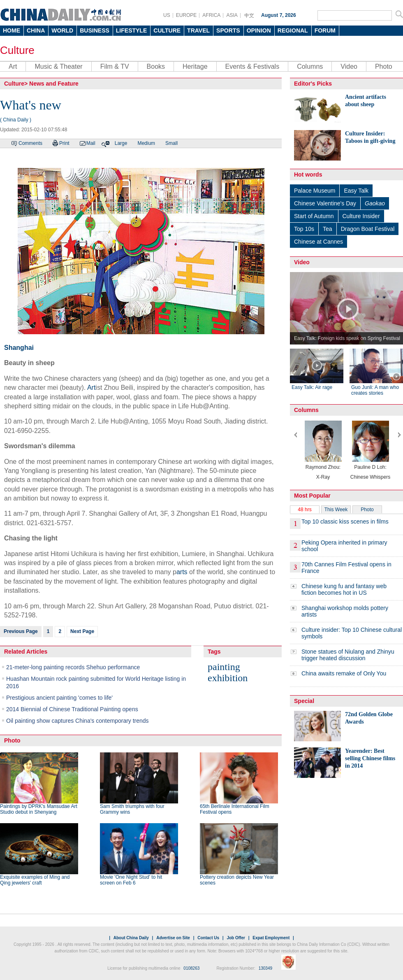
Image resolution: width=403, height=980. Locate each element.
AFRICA (211, 15)
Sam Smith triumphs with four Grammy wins (132, 809)
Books (156, 66)
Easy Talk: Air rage (312, 387)
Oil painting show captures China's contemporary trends (78, 721)
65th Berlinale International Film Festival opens (235, 809)
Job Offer (236, 938)
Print (64, 143)
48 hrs (305, 510)
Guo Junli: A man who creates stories (375, 390)
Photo (384, 66)
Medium (146, 143)
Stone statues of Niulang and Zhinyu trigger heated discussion (348, 655)
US (167, 15)
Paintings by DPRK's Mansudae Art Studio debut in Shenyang (39, 809)
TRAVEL (198, 30)
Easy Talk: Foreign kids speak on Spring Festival (347, 338)
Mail (91, 143)
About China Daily (131, 938)
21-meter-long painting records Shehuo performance (73, 667)
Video (349, 66)
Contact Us (208, 938)
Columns (310, 66)
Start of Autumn (314, 216)
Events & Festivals (252, 66)
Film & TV (115, 66)
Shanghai (19, 348)
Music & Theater (58, 66)
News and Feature (54, 84)
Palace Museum (315, 191)
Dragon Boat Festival (368, 229)
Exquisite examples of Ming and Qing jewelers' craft (35, 880)
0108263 (191, 968)
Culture (17, 50)
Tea (328, 229)
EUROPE (186, 15)
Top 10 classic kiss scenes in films (345, 521)
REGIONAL (293, 30)
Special (304, 701)
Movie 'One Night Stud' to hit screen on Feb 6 (131, 880)
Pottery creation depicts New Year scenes (237, 880)
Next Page (82, 631)
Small (171, 143)
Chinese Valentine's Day (325, 203)
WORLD (62, 30)
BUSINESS (95, 30)
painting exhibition (228, 672)
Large (121, 143)
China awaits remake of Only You (344, 673)
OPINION (259, 30)
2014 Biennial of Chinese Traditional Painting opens (72, 709)
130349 (265, 968)
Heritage (195, 66)
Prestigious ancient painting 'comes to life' (59, 698)
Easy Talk (356, 191)
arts (182, 572)
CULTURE (167, 30)
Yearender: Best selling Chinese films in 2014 (370, 758)
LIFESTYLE (131, 30)
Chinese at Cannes (318, 242)
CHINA (36, 30)
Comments (30, 143)
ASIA (232, 15)
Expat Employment (271, 938)
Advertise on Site (173, 938)
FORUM (325, 30)
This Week (336, 510)
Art (13, 66)
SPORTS (228, 30)
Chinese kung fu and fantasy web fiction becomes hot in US (344, 589)
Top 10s (304, 229)
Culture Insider (361, 216)
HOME (12, 30)
